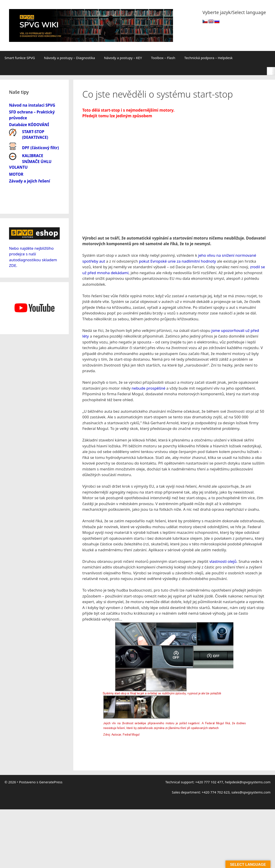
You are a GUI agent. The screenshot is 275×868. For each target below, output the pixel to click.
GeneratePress (51, 741)
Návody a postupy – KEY (123, 58)
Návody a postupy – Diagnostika (70, 58)
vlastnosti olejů (223, 521)
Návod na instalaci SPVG (32, 105)
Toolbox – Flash (163, 58)
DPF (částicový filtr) (41, 148)
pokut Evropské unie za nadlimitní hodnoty (177, 221)
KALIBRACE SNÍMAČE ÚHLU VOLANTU (30, 161)
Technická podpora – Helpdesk (209, 58)
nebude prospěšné (148, 348)
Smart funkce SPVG (20, 58)
